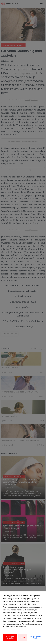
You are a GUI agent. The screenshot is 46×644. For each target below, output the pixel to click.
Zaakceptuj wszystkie (10, 638)
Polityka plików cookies (36, 638)
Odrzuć (23, 638)
